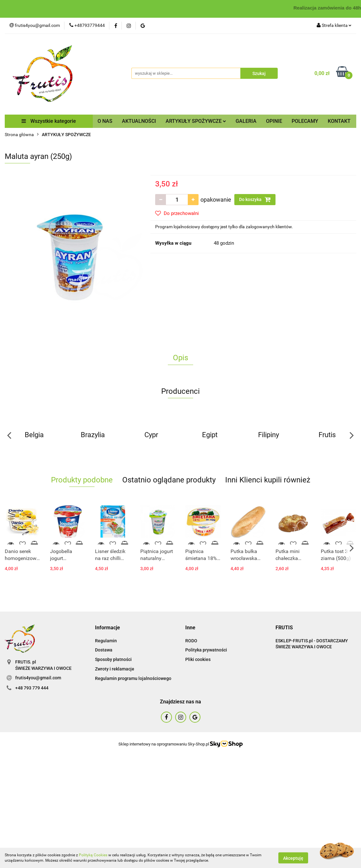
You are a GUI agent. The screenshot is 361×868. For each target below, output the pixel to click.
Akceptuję (293, 858)
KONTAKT (339, 121)
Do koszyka (255, 199)
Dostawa (104, 650)
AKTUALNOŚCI (139, 121)
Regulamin (106, 641)
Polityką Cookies (93, 855)
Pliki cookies (198, 659)
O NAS (105, 121)
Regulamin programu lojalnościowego (133, 678)
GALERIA (246, 121)
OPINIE (274, 121)
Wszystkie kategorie (49, 121)
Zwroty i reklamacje (115, 669)
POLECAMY (305, 121)
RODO (191, 641)
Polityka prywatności (206, 650)
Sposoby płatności (113, 659)
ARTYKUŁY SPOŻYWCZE (196, 121)
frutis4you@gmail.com (38, 678)
